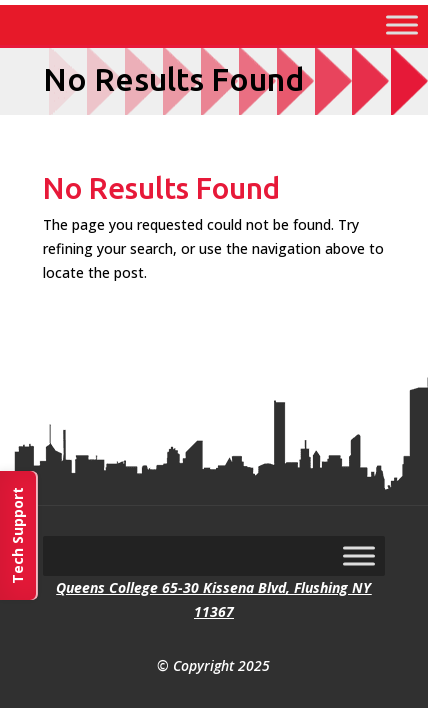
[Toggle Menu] (402, 24)
